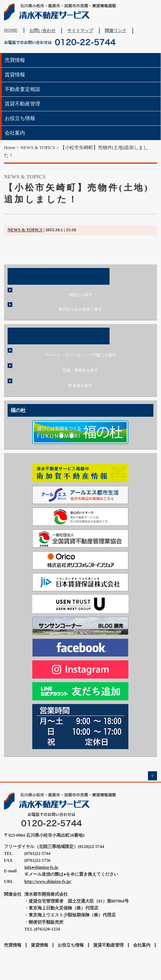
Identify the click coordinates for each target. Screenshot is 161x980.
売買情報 (15, 60)
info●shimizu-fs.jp (41, 867)
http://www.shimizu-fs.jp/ (48, 881)
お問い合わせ (42, 31)
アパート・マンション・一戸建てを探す (80, 355)
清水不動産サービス (62, 12)
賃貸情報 (15, 75)
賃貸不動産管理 (22, 104)
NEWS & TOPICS (25, 230)
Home (10, 148)
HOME (11, 30)
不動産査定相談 (22, 89)
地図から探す (80, 295)
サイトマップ (80, 31)
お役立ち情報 (20, 118)
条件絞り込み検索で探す (80, 309)
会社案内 (15, 133)
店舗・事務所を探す (80, 370)
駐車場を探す (80, 385)
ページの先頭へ (152, 776)
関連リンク (116, 31)
